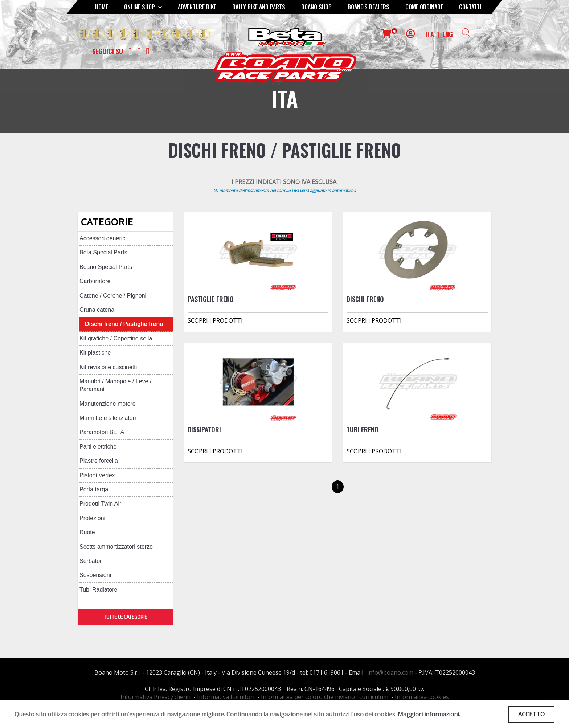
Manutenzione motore (108, 404)
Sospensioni (95, 575)
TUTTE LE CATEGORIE (125, 617)
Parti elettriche (98, 447)
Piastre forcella (99, 461)
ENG (448, 34)
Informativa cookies (422, 697)
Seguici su (108, 51)
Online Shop (143, 7)
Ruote (87, 532)
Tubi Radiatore (98, 590)
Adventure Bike (197, 7)
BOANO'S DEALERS (369, 7)
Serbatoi (90, 561)
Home (102, 7)
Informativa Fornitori (226, 697)
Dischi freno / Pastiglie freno (124, 324)
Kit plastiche (95, 353)
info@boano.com (390, 672)
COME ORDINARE (424, 7)
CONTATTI (470, 7)
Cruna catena (97, 310)
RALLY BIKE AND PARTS (259, 7)
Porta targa (94, 489)
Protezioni (92, 518)
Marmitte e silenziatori (108, 418)
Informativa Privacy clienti (155, 697)
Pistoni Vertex (97, 475)
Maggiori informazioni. (429, 714)
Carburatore (95, 281)
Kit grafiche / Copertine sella (116, 338)
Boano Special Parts (106, 267)
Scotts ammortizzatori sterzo (116, 547)
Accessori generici (103, 238)
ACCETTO (531, 714)
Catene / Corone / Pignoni (113, 296)
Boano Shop (316, 7)
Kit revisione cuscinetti (108, 367)
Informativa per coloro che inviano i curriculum (325, 697)
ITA (430, 34)
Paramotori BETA (102, 432)
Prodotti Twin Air (100, 504)
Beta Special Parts (103, 252)
